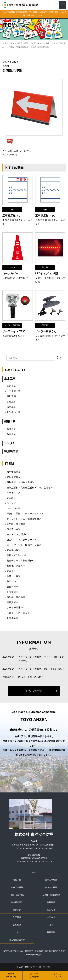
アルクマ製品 (14, 477)
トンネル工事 (14, 412)
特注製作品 (11, 451)
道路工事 (11, 386)
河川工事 (11, 396)
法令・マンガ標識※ (17, 534)
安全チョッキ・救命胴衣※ (20, 561)
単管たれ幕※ (14, 576)
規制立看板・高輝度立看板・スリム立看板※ (30, 488)
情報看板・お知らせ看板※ (20, 482)
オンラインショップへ (57, 975)
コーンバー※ (14, 508)
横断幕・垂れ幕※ (16, 597)
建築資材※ (12, 587)
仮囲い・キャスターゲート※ (22, 540)
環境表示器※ (14, 529)
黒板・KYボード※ (16, 555)
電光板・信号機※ (16, 524)
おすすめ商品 (14, 472)
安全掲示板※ (14, 550)
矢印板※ (11, 498)
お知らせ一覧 (34, 691)
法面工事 (11, 407)
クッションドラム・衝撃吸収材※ (24, 519)
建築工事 (10, 421)
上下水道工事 (14, 391)
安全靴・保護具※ (16, 566)
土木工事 (10, 379)
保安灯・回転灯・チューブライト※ (25, 514)
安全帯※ (11, 571)
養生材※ (11, 581)
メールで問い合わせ (34, 975)
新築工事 (11, 434)
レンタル (10, 443)
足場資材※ (12, 592)
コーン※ (11, 503)
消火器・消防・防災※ (18, 613)
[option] (34, 107)
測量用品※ (12, 618)
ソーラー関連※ (15, 608)
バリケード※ (14, 493)
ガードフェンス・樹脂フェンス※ (24, 545)
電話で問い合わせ (11, 975)
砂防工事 (11, 402)
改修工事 (11, 429)
